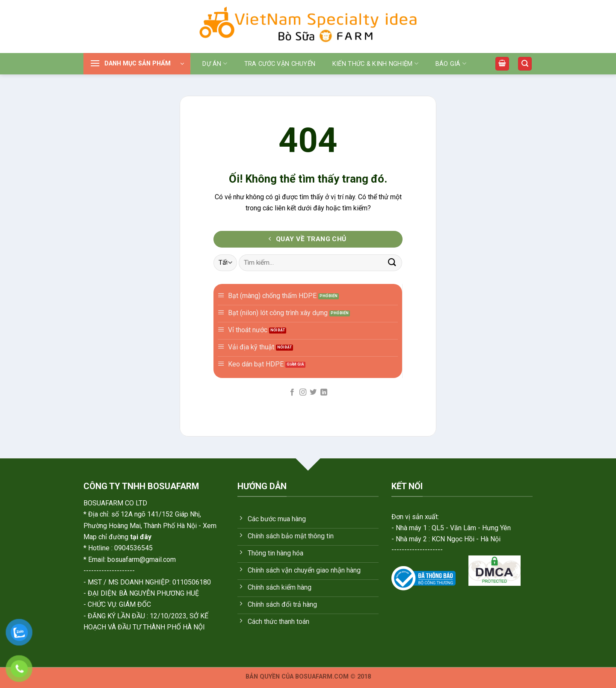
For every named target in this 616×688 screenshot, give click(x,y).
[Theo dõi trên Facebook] (292, 393)
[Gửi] (392, 263)
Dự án (215, 63)
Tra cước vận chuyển (280, 64)
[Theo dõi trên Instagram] (303, 393)
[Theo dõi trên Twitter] (313, 393)
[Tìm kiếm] (525, 64)
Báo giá (451, 63)
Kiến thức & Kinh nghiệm (375, 63)
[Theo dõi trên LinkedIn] (324, 393)
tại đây (141, 537)
